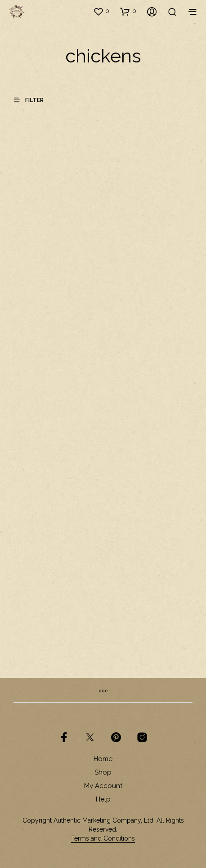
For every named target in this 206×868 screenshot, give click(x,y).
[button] (101, 11)
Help (103, 799)
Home (103, 759)
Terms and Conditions (103, 839)
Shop (103, 772)
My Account (103, 786)
